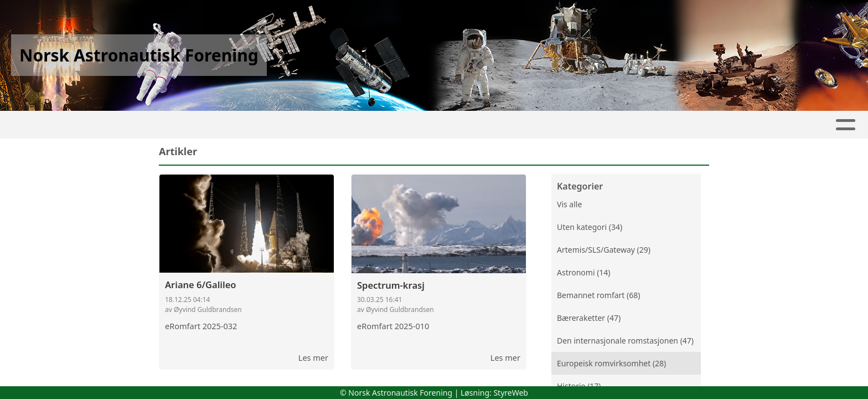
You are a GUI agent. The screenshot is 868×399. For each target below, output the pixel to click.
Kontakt (435, 125)
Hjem (262, 125)
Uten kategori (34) (590, 227)
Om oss (369, 125)
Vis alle (569, 204)
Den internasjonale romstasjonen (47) (625, 341)
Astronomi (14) (584, 272)
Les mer (313, 357)
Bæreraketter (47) (589, 318)
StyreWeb (511, 393)
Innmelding (583, 125)
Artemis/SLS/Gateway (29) (604, 250)
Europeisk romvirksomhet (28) (611, 363)
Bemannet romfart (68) (598, 295)
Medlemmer (505, 125)
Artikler (309, 125)
